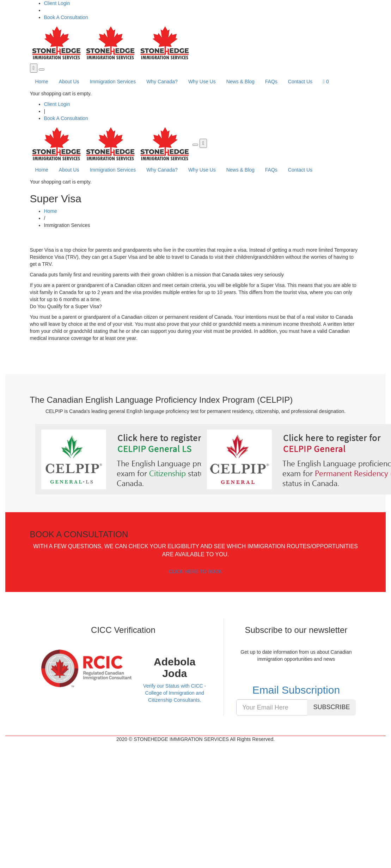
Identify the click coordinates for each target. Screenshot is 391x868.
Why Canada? (162, 82)
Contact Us (300, 82)
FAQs (271, 82)
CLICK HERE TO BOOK (195, 571)
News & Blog (240, 82)
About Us (69, 82)
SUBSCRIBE (331, 707)
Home (42, 82)
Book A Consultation (66, 17)
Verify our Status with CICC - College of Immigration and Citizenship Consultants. (175, 693)
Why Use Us (202, 82)
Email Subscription (296, 690)
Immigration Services (113, 82)
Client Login (57, 3)
